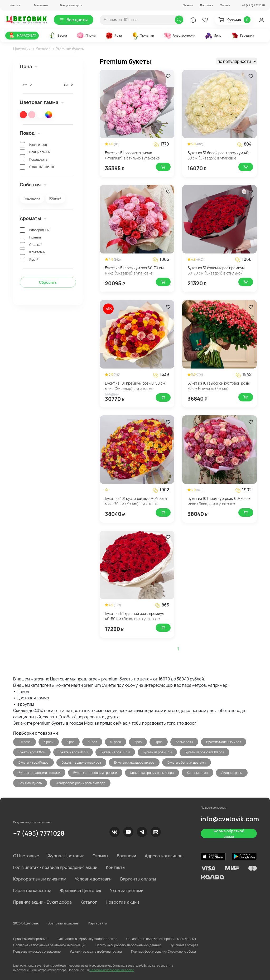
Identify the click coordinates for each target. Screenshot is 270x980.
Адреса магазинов (164, 856)
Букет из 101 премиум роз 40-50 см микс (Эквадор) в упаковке (135, 386)
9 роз (159, 742)
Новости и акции (122, 902)
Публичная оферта (184, 945)
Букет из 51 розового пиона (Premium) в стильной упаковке (132, 155)
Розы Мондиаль (30, 783)
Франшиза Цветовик (81, 891)
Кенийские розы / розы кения (152, 773)
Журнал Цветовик (66, 856)
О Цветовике (26, 856)
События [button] (33, 185)
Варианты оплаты (138, 879)
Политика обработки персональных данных (128, 945)
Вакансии (126, 856)
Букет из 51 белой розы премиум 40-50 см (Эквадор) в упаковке (219, 155)
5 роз (71, 742)
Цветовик (22, 49)
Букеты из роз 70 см (157, 752)
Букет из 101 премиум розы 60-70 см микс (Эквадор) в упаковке (219, 501)
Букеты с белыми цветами (187, 762)
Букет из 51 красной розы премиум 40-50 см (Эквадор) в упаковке (135, 616)
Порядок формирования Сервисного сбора (163, 951)
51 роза (116, 742)
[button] (13, 5)
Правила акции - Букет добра (42, 902)
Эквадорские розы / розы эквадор (80, 783)
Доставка (206, 5)
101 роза (25, 742)
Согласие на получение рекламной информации (50, 945)
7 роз (138, 742)
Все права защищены (63, 923)
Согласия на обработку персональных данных (161, 939)
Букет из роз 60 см (32, 752)
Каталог (43, 49)
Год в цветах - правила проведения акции (55, 867)
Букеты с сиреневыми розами (95, 773)
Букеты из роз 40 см (73, 752)
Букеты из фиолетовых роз (81, 762)
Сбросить (48, 282)
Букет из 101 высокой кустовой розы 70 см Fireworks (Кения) (218, 386)
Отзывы (188, 5)
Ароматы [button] (33, 218)
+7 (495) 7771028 (39, 833)
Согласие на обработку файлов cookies (87, 939)
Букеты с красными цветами (39, 773)
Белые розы (184, 742)
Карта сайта (98, 923)
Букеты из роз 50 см (115, 752)
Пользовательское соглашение (37, 951)
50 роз (92, 742)
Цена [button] (29, 66)
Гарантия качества (32, 891)
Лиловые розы (232, 773)
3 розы (49, 742)
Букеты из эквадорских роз (134, 762)
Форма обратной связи (229, 834)
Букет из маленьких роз (224, 742)
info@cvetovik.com (230, 819)
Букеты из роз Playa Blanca (204, 752)
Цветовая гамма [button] (42, 102)
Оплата (225, 5)
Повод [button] (30, 133)
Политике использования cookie (112, 970)
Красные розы (197, 773)
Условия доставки (93, 879)
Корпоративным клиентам (40, 879)
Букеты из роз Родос (33, 762)
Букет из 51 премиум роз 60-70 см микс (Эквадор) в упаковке (134, 270)
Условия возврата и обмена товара (96, 951)
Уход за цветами (127, 891)
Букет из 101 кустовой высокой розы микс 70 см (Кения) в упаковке (136, 501)
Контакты (116, 867)
